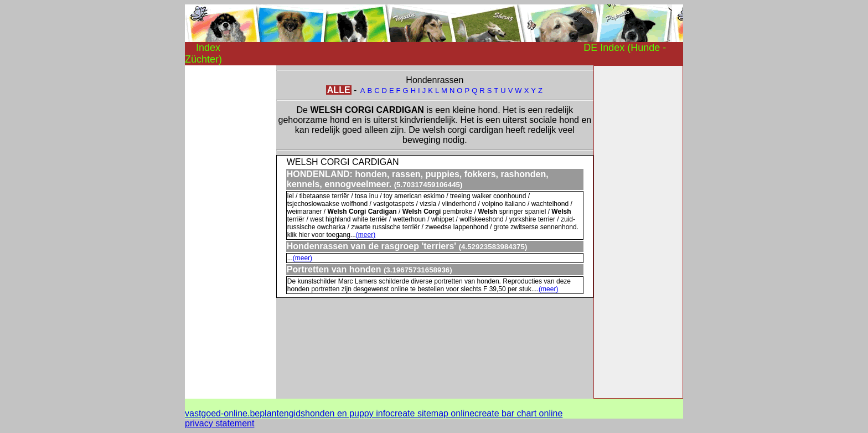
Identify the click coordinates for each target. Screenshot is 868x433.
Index (208, 48)
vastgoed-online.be (222, 413)
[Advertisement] (229, 231)
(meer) (366, 235)
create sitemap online (432, 413)
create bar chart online (518, 413)
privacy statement (219, 423)
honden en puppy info (348, 413)
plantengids (282, 413)
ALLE (339, 90)
